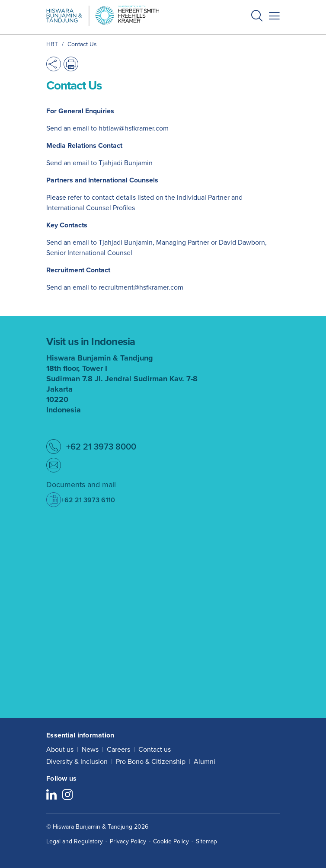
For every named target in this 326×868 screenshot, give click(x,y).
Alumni (205, 761)
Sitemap (206, 841)
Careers (118, 749)
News (90, 749)
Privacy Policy (128, 841)
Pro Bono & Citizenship (151, 761)
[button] (257, 17)
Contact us (155, 749)
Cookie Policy (171, 841)
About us (60, 749)
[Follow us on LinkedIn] (51, 795)
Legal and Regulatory (75, 841)
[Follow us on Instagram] (67, 795)
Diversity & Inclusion (77, 761)
